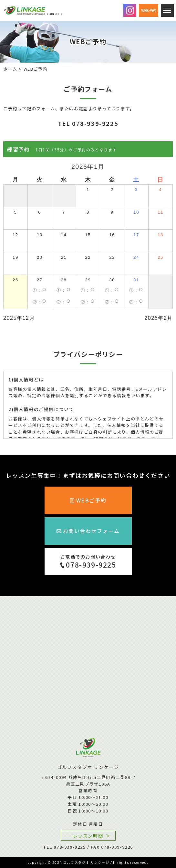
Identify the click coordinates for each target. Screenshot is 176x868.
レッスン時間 (88, 836)
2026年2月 (159, 318)
